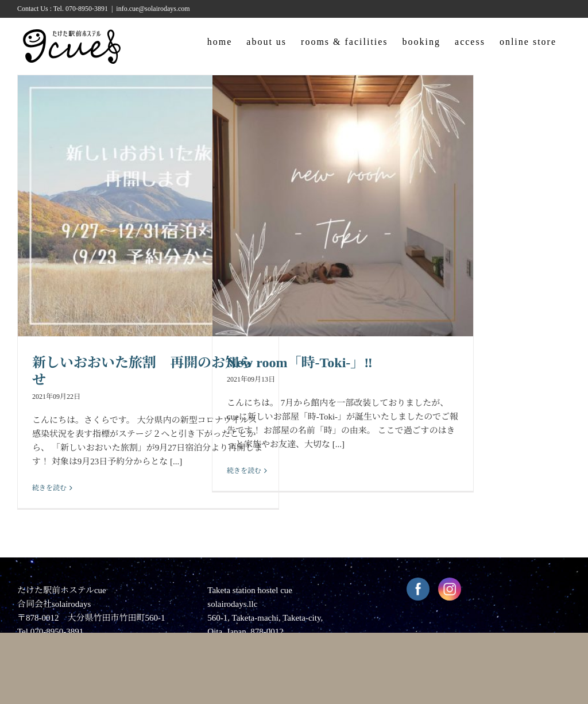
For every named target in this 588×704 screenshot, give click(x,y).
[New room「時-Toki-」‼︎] (343, 206)
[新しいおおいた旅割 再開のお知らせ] (148, 206)
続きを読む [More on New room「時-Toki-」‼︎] (244, 471)
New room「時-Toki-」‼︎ (300, 363)
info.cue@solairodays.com (153, 9)
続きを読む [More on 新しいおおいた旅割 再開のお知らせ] (49, 488)
